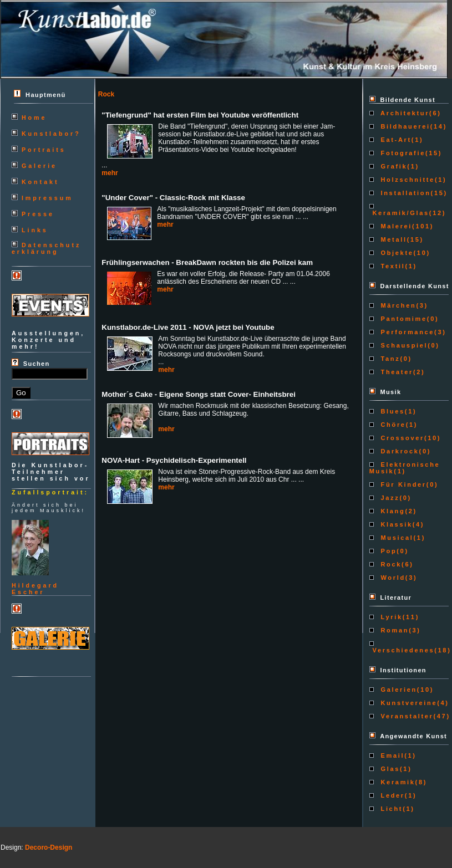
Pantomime (402, 319)
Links (35, 230)
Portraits (44, 150)
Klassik (395, 524)
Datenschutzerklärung (46, 248)
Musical (396, 538)
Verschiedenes (402, 650)
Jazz (389, 498)
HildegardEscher (35, 589)
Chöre (392, 425)
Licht (390, 809)
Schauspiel (403, 345)
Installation (404, 193)
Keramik (397, 782)
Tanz (389, 359)
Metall (392, 239)
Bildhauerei (404, 126)
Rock (390, 564)
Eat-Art (395, 140)
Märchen (397, 305)
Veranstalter (406, 716)
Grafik (393, 166)
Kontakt (40, 182)
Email (391, 755)
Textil (392, 266)
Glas (389, 769)
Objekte (396, 253)
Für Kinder (402, 484)
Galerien (397, 690)
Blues (391, 411)
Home (34, 118)
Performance (406, 332)
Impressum (47, 198)
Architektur (403, 113)
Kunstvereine (407, 703)
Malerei (395, 226)
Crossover (401, 438)
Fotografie (402, 153)
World (392, 578)
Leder (391, 795)
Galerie (39, 166)
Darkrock (398, 451)
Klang (392, 511)
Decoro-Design (49, 847)
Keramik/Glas (399, 213)
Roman (393, 630)
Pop (387, 551)
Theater (395, 372)
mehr (110, 173)
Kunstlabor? (51, 134)
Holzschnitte (406, 180)
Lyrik (390, 617)
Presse (38, 214)
